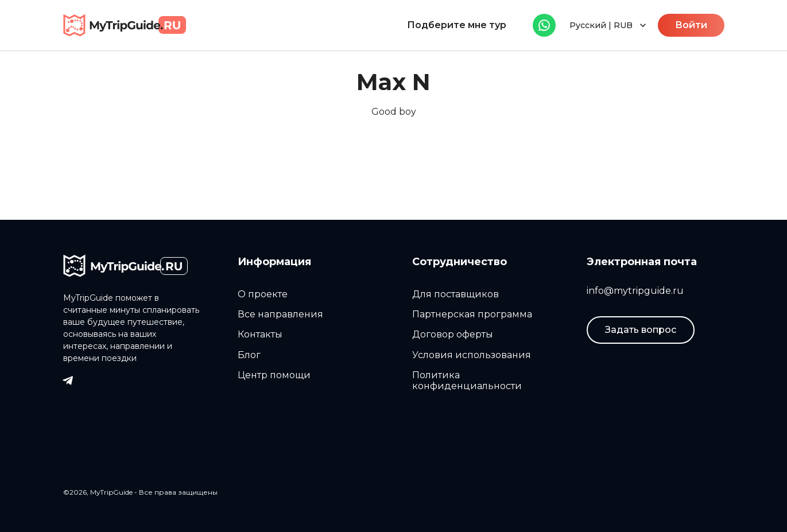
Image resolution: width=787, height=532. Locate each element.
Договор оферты (453, 334)
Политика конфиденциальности (467, 380)
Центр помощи (274, 375)
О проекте (263, 294)
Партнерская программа (472, 314)
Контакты (260, 334)
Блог (249, 355)
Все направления (280, 314)
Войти (691, 25)
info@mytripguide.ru (635, 291)
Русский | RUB (609, 25)
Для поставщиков (455, 294)
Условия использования (472, 355)
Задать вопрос (641, 330)
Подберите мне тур (457, 25)
